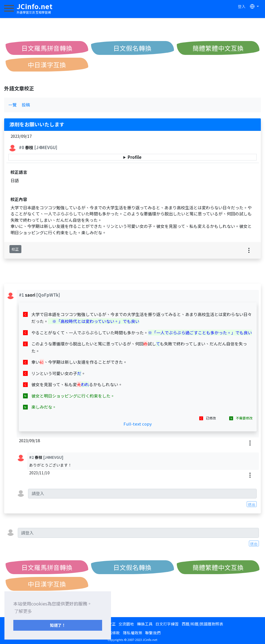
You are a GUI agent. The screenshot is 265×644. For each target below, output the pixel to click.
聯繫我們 (153, 633)
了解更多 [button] (23, 611)
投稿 (26, 105)
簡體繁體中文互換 (218, 48)
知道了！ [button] (58, 625)
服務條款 (112, 633)
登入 (242, 6)
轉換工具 (145, 624)
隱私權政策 (133, 633)
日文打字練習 (167, 624)
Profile (135, 157)
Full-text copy (138, 424)
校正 (15, 249)
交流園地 (126, 624)
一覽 (12, 105)
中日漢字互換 (47, 65)
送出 (252, 504)
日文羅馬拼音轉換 (47, 48)
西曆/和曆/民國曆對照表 (203, 624)
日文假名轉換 (132, 48)
